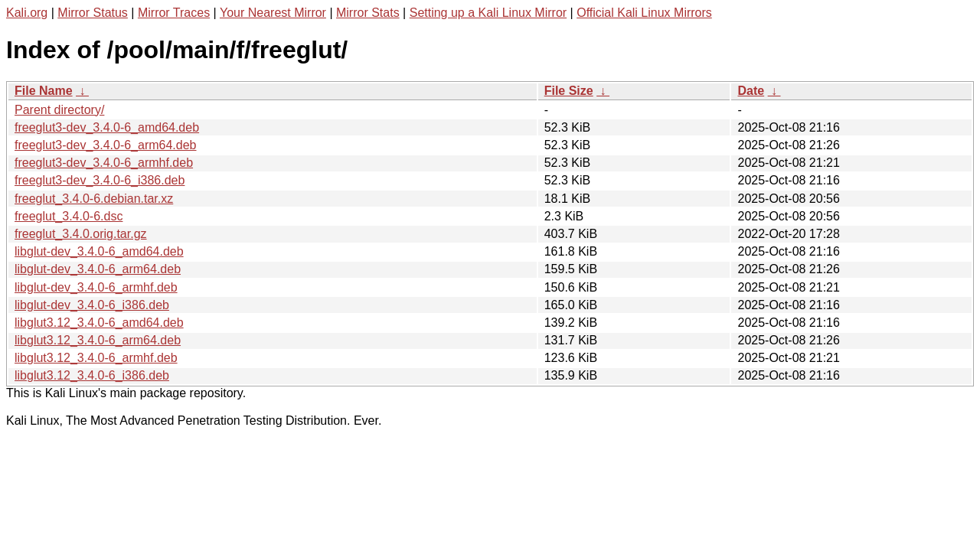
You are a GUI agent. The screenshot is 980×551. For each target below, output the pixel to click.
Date (751, 91)
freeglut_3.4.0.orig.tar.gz (81, 234)
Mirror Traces (174, 13)
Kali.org (27, 13)
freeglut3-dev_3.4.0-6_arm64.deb (106, 145)
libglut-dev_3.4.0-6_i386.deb (92, 305)
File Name (44, 91)
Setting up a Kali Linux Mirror (488, 13)
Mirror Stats (368, 13)
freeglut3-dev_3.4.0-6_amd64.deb (107, 127)
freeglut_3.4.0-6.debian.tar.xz (94, 199)
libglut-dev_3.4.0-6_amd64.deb (99, 251)
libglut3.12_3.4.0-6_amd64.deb (99, 323)
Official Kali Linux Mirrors (644, 13)
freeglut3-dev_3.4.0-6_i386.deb (100, 180)
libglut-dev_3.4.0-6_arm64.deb (98, 269)
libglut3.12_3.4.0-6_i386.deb (92, 375)
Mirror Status (93, 13)
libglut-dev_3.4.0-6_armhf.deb (96, 287)
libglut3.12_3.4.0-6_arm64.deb (98, 340)
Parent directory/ (59, 110)
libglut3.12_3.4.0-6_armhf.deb (96, 358)
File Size (569, 91)
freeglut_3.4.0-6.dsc (69, 216)
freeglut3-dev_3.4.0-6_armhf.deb (104, 163)
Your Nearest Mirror (273, 13)
